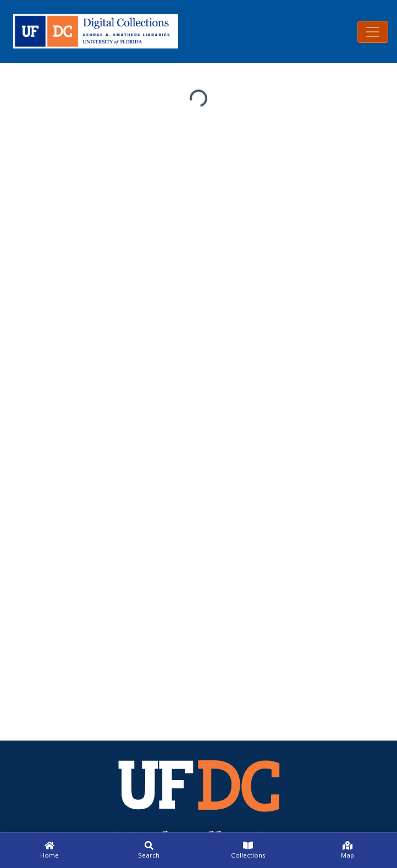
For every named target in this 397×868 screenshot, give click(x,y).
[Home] (50, 850)
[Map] (348, 850)
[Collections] (248, 850)
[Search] (149, 850)
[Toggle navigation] (373, 32)
